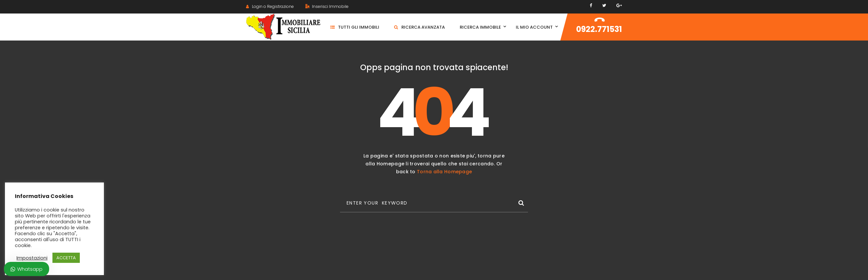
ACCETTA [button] (66, 258)
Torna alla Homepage (444, 172)
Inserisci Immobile (327, 6)
